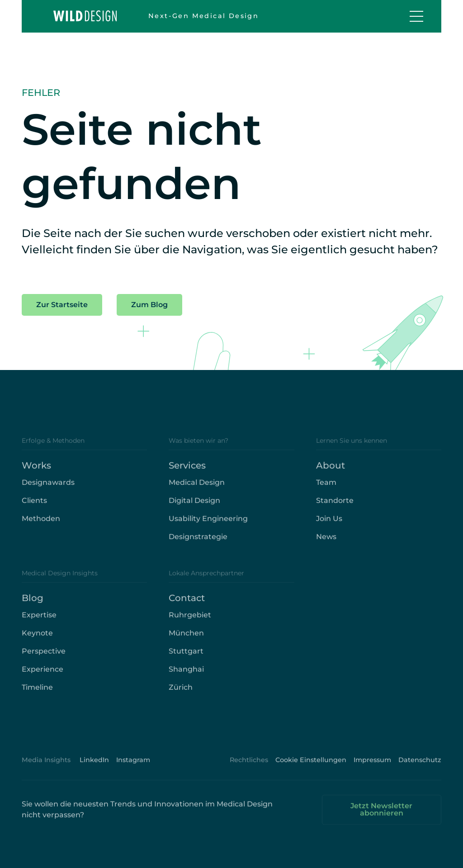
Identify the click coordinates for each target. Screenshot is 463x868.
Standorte (335, 506)
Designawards (48, 488)
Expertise (39, 620)
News (326, 542)
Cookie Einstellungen (311, 765)
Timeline (37, 693)
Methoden (41, 524)
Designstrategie (198, 542)
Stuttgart (186, 657)
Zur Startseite (62, 305)
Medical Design (197, 488)
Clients (34, 506)
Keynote (37, 638)
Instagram (133, 765)
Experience (43, 675)
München (186, 638)
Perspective (44, 657)
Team (326, 488)
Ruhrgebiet (190, 620)
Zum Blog (149, 305)
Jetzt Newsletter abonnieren (381, 815)
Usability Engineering (208, 524)
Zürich (181, 693)
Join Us (329, 524)
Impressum (372, 765)
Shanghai (186, 675)
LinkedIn (94, 765)
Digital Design (194, 506)
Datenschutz (420, 765)
